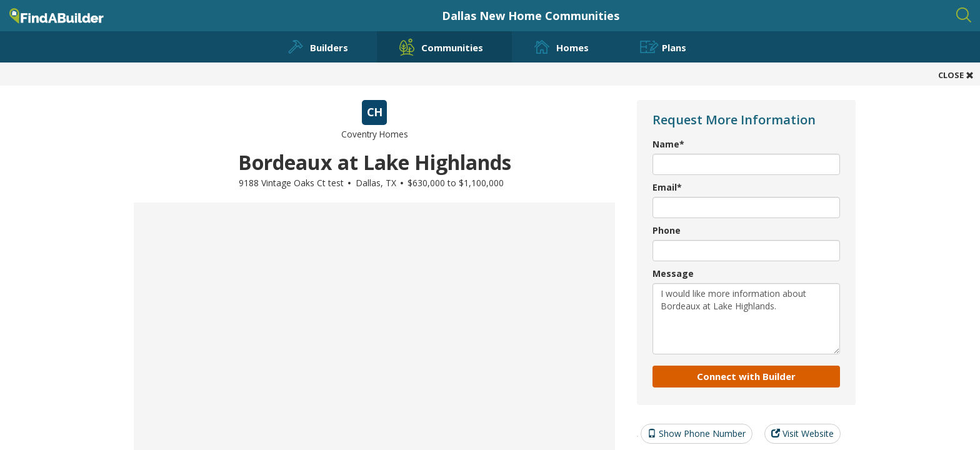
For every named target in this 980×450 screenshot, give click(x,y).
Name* (668, 144)
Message (673, 273)
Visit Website (802, 433)
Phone (667, 230)
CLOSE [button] (956, 75)
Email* (667, 187)
